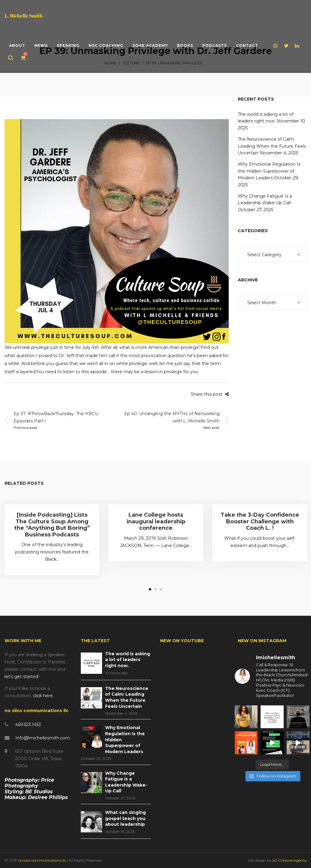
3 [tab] (161, 589)
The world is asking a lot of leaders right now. (128, 660)
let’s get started (21, 677)
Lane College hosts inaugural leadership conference (156, 521)
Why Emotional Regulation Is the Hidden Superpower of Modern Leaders (269, 171)
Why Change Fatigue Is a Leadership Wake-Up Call (126, 782)
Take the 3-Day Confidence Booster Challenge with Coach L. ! (260, 521)
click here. (43, 696)
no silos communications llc (42, 860)
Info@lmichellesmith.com (43, 738)
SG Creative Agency (289, 860)
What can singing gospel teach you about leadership (125, 818)
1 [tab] (150, 589)
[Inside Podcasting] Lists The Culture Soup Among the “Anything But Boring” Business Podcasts (52, 525)
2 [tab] (155, 589)
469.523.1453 (28, 725)
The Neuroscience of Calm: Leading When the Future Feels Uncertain (272, 146)
